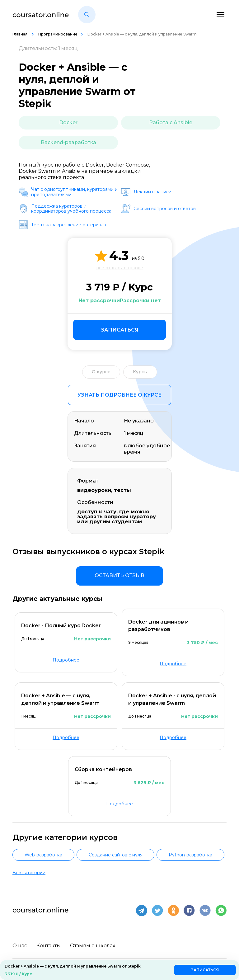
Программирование (58, 34)
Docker (68, 122)
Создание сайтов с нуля (116, 855)
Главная (20, 34)
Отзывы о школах (93, 944)
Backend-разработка (68, 142)
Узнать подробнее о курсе (119, 395)
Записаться (120, 330)
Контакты (49, 944)
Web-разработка (43, 855)
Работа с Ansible (171, 122)
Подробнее (66, 660)
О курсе (101, 372)
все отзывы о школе (120, 268)
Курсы (140, 372)
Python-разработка (190, 855)
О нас (20, 944)
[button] (87, 15)
